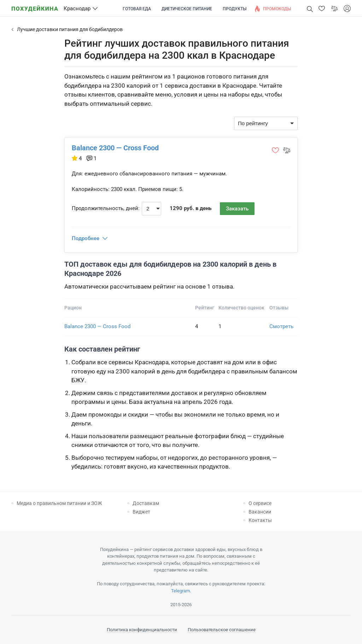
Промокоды (277, 9)
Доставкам (146, 503)
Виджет (141, 512)
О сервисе (260, 503)
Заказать (237, 209)
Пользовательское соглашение (222, 630)
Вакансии (260, 512)
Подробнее (86, 238)
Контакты (260, 520)
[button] (322, 8)
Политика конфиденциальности (142, 630)
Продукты (235, 9)
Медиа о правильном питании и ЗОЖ (59, 503)
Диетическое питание (187, 9)
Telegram (180, 591)
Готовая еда (137, 9)
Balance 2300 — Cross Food (115, 148)
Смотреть (281, 326)
